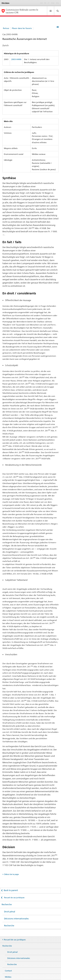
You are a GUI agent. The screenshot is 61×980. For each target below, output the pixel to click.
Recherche (7, 904)
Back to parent (11, 890)
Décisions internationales (16, 919)
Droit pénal (10, 912)
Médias (8, 977)
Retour (6, 28)
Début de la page (11, 874)
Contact (8, 971)
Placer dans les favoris (22, 28)
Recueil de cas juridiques (14, 898)
